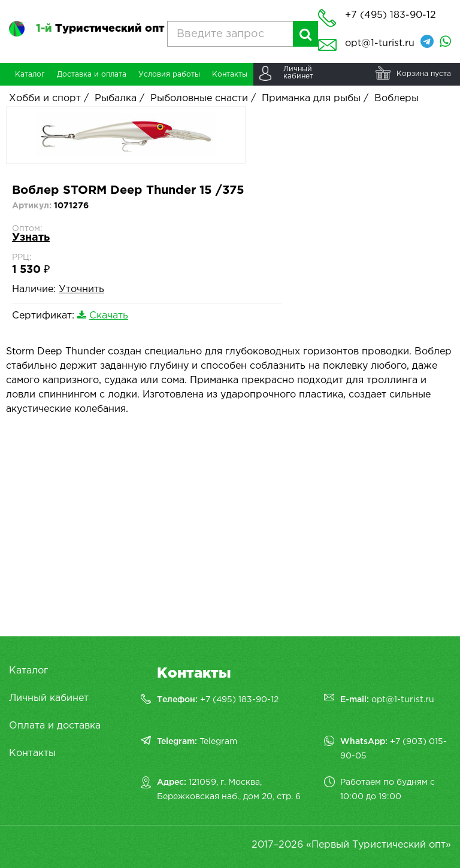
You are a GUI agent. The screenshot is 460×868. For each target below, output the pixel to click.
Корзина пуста (424, 74)
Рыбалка (116, 98)
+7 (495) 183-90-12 (239, 700)
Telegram (218, 742)
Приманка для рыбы (311, 98)
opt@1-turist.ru (380, 43)
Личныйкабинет (298, 73)
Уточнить (81, 289)
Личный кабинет (49, 698)
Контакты (32, 753)
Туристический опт (100, 29)
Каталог (28, 671)
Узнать (31, 238)
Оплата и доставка (55, 726)
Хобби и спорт (45, 98)
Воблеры (397, 98)
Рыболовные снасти (199, 98)
